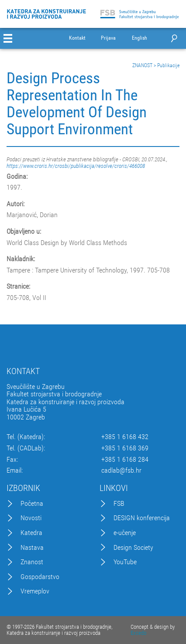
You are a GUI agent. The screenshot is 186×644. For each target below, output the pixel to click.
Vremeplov (35, 591)
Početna (32, 504)
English (139, 38)
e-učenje (125, 533)
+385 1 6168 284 (125, 460)
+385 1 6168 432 (125, 437)
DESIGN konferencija (142, 518)
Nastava (32, 548)
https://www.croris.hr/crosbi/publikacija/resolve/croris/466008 (76, 166)
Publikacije (168, 65)
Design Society (133, 548)
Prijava (108, 38)
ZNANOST (142, 65)
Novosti (31, 518)
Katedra (31, 533)
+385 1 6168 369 (125, 448)
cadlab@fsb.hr (121, 470)
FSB (119, 504)
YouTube (125, 562)
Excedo (138, 633)
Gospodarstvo (40, 577)
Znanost (32, 562)
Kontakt (77, 38)
